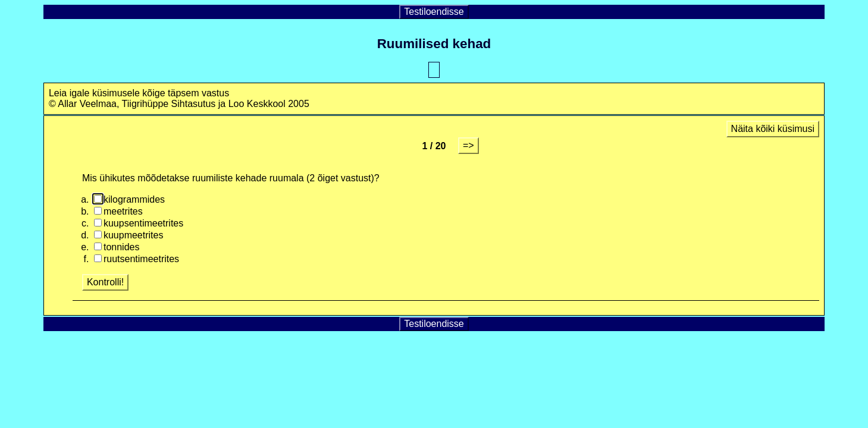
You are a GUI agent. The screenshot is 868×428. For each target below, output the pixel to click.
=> (469, 145)
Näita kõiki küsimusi (773, 129)
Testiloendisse (434, 12)
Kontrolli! (105, 282)
